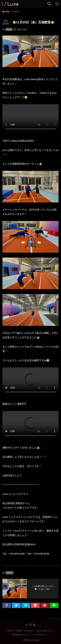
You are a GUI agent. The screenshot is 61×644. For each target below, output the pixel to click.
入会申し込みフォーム (45, 631)
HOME (10, 631)
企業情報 (18, 631)
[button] (49, 4)
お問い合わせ (29, 631)
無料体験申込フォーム (21, 635)
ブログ (9, 29)
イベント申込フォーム (40, 635)
